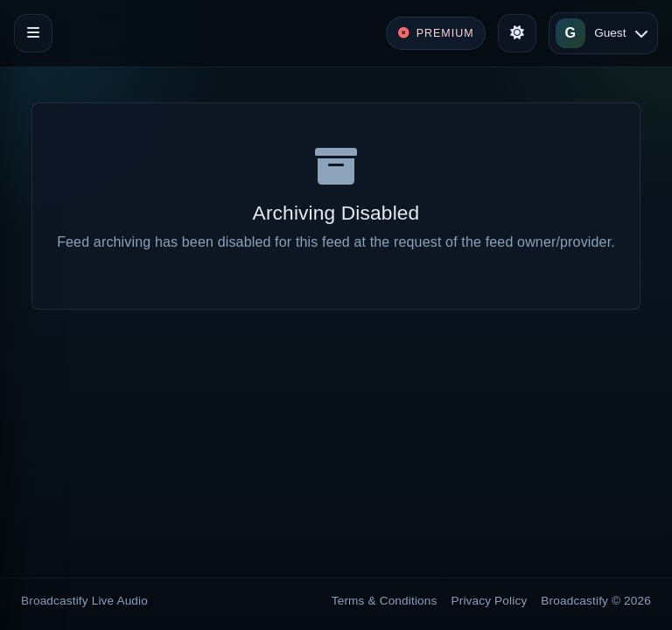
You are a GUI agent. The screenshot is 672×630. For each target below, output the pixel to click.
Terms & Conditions (385, 601)
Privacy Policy (490, 601)
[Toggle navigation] (33, 33)
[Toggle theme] (517, 33)
